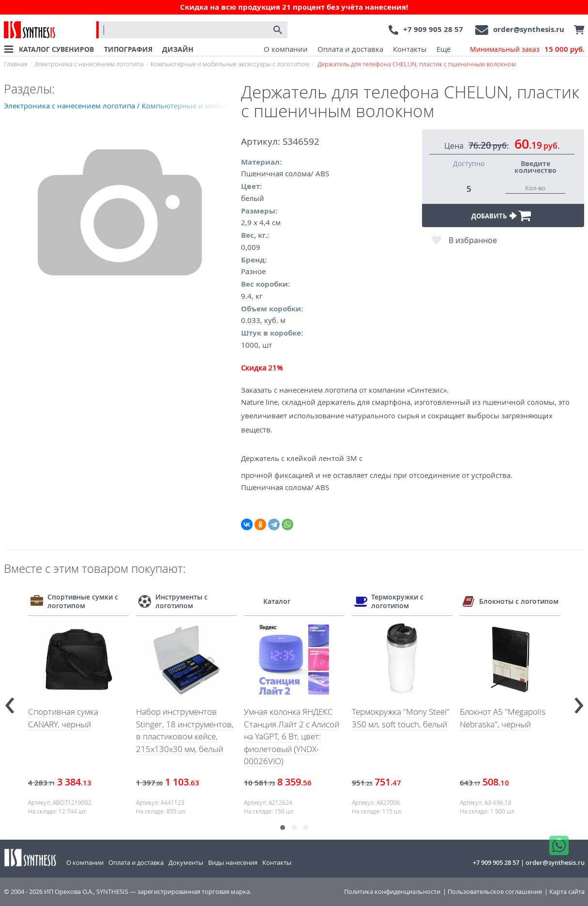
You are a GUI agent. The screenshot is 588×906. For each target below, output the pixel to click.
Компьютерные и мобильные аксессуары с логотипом (230, 64)
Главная (16, 64)
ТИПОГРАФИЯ (128, 49)
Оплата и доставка (350, 49)
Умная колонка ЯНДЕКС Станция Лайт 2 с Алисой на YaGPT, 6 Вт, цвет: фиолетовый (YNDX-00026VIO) (292, 736)
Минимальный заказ (527, 49)
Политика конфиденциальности (392, 892)
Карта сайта (567, 892)
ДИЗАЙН (178, 49)
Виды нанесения (233, 862)
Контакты (410, 49)
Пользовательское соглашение (495, 892)
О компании (286, 49)
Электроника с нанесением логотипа (89, 64)
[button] (283, 828)
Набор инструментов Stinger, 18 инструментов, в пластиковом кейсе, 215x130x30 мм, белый (185, 730)
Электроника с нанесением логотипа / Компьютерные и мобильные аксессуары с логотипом (122, 106)
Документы (186, 862)
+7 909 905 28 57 (433, 29)
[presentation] (10, 701)
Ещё (444, 49)
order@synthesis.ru (529, 29)
